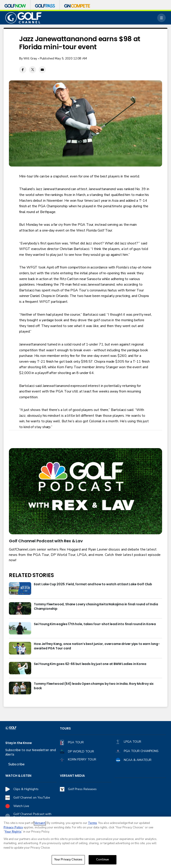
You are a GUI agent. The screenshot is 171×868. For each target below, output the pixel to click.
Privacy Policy (13, 828)
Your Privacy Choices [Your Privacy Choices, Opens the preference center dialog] (68, 860)
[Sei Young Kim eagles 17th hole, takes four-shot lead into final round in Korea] (20, 628)
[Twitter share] (33, 70)
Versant (40, 823)
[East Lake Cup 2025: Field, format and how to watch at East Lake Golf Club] (20, 588)
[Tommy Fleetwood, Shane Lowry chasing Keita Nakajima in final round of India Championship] (20, 608)
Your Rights (13, 832)
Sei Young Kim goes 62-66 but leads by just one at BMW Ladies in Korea (90, 664)
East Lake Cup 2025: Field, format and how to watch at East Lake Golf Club (93, 584)
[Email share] (42, 70)
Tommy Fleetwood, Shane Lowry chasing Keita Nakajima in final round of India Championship (96, 607)
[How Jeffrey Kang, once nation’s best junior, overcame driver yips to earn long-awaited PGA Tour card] (20, 648)
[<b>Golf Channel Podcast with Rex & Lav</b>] (85, 491)
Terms (92, 823)
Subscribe (16, 764)
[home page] (23, 18)
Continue (103, 860)
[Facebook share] (23, 70)
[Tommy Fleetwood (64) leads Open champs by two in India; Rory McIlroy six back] (20, 688)
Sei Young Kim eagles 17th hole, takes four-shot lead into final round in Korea (95, 624)
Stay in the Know (19, 743)
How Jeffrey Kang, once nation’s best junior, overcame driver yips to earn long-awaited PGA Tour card (97, 646)
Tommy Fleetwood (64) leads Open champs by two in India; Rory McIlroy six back (94, 686)
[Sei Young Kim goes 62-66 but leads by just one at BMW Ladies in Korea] (20, 668)
